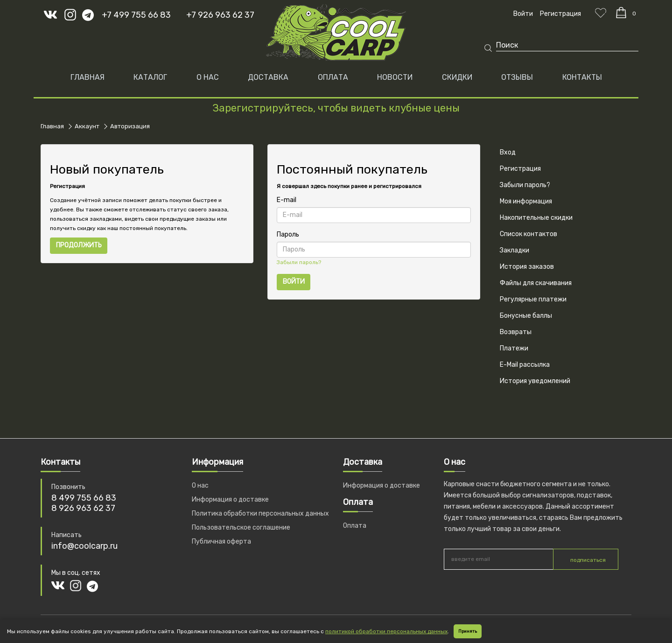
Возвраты (516, 332)
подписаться (588, 560)
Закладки (514, 250)
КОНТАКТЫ (582, 77)
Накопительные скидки (536, 218)
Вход (508, 152)
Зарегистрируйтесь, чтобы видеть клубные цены (336, 108)
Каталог (150, 77)
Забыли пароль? (299, 262)
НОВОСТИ (395, 77)
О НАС (208, 77)
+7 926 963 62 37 (220, 15)
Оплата (355, 526)
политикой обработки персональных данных (386, 631)
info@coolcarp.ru (84, 546)
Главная (87, 77)
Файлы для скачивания (536, 283)
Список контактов (528, 234)
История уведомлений (535, 381)
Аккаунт (87, 126)
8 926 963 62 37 (83, 508)
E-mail (287, 200)
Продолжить (79, 245)
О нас (200, 486)
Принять (468, 631)
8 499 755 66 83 (84, 498)
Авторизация (130, 126)
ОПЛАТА (333, 77)
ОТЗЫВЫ (517, 77)
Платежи (514, 348)
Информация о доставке (230, 500)
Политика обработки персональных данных (260, 514)
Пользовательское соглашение (241, 528)
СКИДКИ (457, 77)
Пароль (288, 234)
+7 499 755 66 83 (136, 15)
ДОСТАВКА (268, 77)
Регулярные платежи (533, 299)
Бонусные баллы (526, 316)
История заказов (527, 267)
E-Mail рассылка (525, 365)
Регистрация (520, 169)
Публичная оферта (221, 542)
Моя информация (526, 201)
